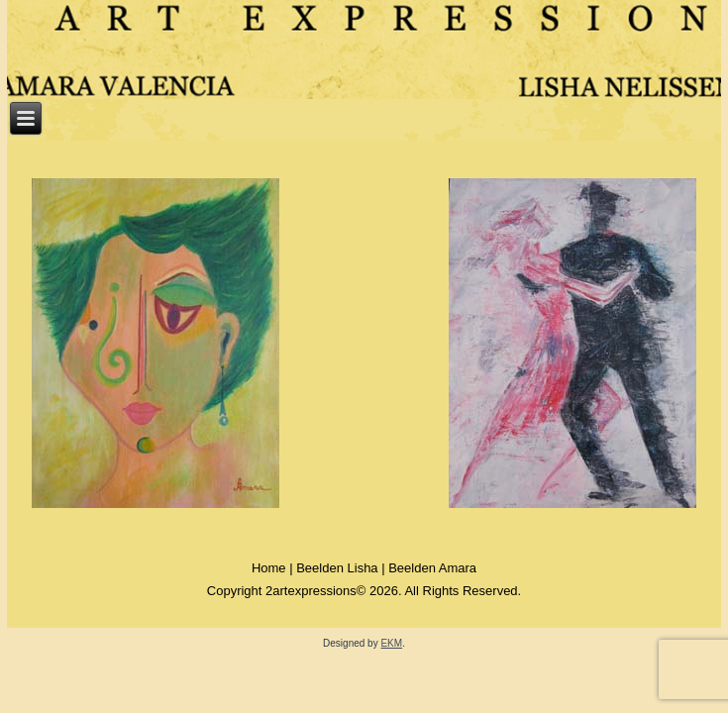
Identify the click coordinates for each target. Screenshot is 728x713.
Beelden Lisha (337, 568)
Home (269, 568)
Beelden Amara (432, 568)
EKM (391, 643)
